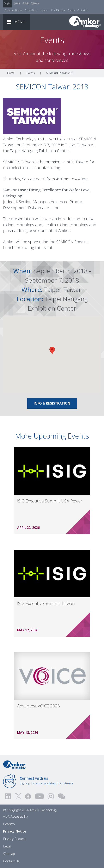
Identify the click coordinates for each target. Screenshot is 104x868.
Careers (71, 10)
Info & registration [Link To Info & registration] (52, 403)
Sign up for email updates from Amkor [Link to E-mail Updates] (47, 781)
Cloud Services (58, 10)
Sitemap (9, 854)
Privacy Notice (15, 831)
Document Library (13, 10)
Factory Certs (31, 10)
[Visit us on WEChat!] (61, 796)
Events (30, 73)
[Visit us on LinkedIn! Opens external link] (8, 796)
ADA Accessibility (16, 816)
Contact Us (83, 10)
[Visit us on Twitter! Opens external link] (18, 796)
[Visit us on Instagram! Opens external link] (51, 796)
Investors (44, 10)
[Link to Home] (15, 764)
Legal (7, 846)
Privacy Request (15, 839)
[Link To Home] (85, 22)
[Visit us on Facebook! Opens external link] (28, 796)
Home (11, 73)
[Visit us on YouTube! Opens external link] (39, 796)
